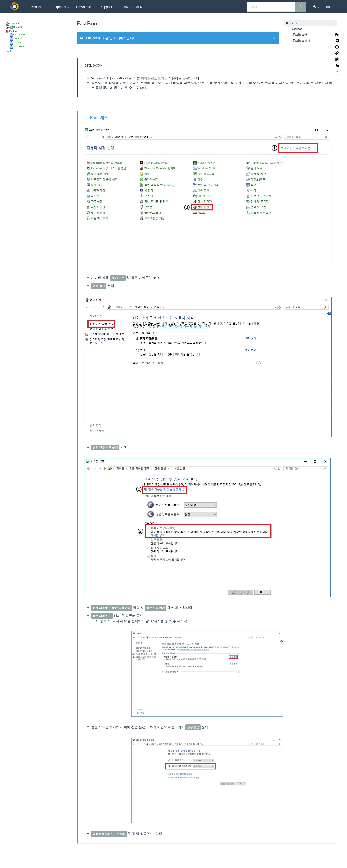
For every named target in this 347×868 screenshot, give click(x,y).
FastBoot (296, 29)
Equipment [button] (60, 7)
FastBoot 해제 (302, 41)
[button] (316, 7)
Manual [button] (37, 7)
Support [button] (108, 7)
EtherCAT (18, 39)
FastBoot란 (300, 35)
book (9, 51)
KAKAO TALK (132, 7)
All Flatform (19, 35)
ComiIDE (18, 27)
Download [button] (85, 7)
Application (15, 23)
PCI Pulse (18, 47)
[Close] (274, 38)
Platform (14, 31)
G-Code (17, 43)
